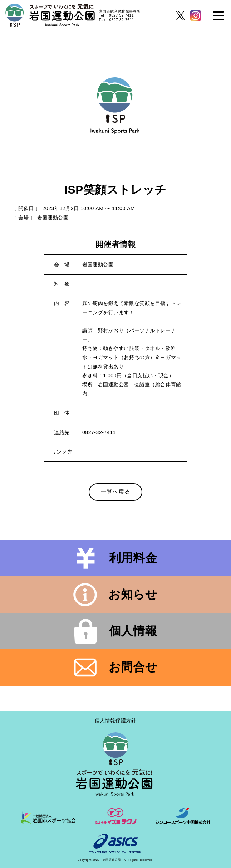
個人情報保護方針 (115, 721)
